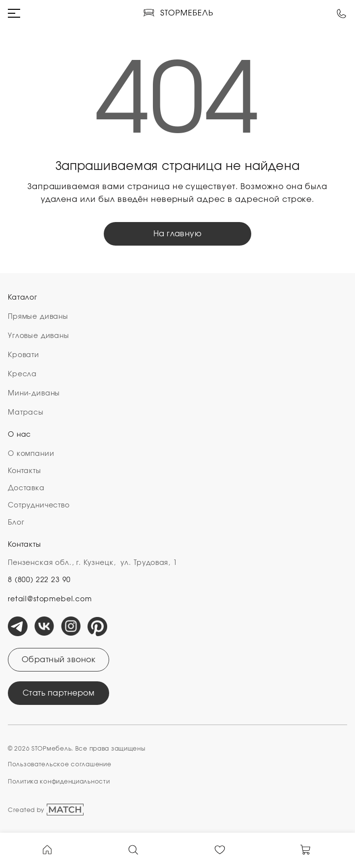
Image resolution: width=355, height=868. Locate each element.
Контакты (25, 471)
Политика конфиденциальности (59, 782)
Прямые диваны (38, 317)
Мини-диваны (34, 393)
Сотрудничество (39, 505)
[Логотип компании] (178, 13)
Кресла (22, 374)
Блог (16, 523)
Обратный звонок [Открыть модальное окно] (59, 660)
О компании (31, 454)
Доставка (26, 488)
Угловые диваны (39, 336)
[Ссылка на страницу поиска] (133, 849)
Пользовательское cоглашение (59, 764)
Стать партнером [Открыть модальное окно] (59, 693)
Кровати (24, 355)
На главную (178, 234)
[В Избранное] (220, 849)
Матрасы (26, 413)
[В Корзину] (306, 849)
